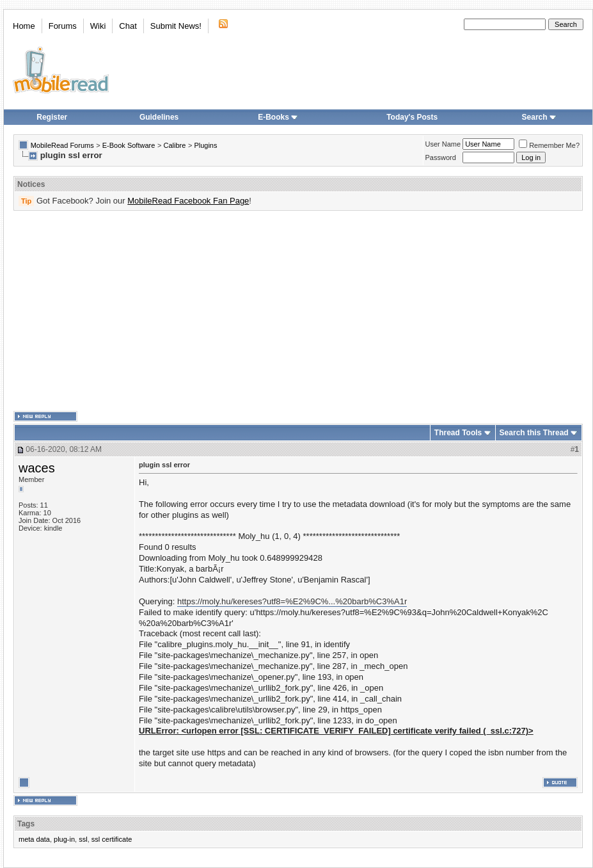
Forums (63, 26)
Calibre (174, 145)
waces (37, 468)
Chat (128, 26)
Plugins (205, 145)
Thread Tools (458, 433)
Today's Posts (412, 117)
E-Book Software (129, 145)
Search (539, 117)
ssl (83, 839)
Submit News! (176, 26)
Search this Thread (534, 433)
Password (441, 157)
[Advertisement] (270, 311)
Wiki (98, 26)
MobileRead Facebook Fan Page (188, 201)
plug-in (64, 839)
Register (52, 117)
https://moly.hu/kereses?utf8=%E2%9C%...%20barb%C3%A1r (292, 601)
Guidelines (159, 117)
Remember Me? (549, 145)
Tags (26, 824)
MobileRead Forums (62, 145)
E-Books (278, 117)
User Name (443, 144)
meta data (34, 839)
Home (24, 26)
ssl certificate (112, 839)
